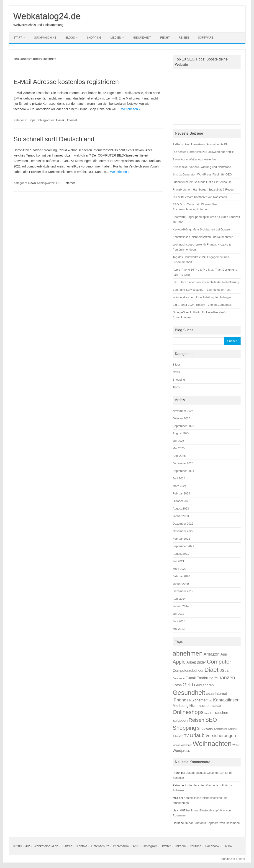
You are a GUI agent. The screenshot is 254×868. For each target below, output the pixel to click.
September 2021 (183, 546)
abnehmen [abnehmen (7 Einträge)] (188, 653)
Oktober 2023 (181, 501)
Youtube (196, 846)
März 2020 (180, 569)
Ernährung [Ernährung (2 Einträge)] (205, 678)
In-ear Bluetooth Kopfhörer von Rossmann (200, 197)
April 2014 (179, 599)
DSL (59, 183)
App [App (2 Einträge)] (224, 654)
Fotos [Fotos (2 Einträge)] (177, 685)
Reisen (184, 38)
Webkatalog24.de (47, 16)
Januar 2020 (181, 584)
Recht (165, 38)
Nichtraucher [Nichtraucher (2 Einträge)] (200, 706)
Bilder (176, 365)
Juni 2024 (179, 478)
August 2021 (181, 554)
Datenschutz (100, 846)
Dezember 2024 (183, 463)
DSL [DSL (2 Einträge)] (223, 671)
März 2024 (180, 486)
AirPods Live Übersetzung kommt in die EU (200, 144)
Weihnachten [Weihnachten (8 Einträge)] (212, 744)
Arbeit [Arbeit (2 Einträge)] (191, 662)
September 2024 (183, 471)
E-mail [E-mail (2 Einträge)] (191, 678)
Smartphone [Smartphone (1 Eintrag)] (221, 729)
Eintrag (67, 846)
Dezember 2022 (183, 524)
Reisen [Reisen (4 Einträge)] (196, 720)
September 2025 (183, 426)
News (32, 183)
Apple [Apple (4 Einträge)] (179, 662)
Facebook (212, 846)
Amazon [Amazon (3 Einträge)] (212, 654)
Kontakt (82, 846)
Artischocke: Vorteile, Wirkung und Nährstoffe (202, 167)
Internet (72, 120)
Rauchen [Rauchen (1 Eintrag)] (209, 713)
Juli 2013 (178, 614)
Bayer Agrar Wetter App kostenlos (194, 159)
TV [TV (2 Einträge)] (187, 736)
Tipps (32, 120)
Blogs (70, 38)
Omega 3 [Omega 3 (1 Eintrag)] (216, 706)
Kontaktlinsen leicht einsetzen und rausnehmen (203, 237)
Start (18, 38)
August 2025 (181, 433)
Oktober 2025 (181, 418)
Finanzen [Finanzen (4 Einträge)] (224, 678)
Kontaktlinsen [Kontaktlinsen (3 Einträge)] (226, 700)
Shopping (94, 38)
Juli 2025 (178, 441)
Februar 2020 (181, 576)
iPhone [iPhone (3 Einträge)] (180, 700)
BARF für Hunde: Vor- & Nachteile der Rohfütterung (206, 282)
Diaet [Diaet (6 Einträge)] (211, 670)
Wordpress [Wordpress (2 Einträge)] (181, 751)
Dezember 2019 (183, 591)
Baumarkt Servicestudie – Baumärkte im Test (202, 290)
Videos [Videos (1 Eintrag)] (176, 745)
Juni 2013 (179, 621)
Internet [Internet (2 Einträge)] (221, 694)
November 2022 (183, 531)
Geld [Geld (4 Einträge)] (188, 685)
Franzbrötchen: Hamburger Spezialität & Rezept (204, 190)
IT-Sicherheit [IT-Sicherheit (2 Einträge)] (197, 700)
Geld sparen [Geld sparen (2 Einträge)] (204, 685)
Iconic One (228, 859)
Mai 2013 (179, 629)
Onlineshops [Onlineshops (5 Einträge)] (188, 712)
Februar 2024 (181, 493)
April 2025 (179, 456)
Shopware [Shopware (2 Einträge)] (205, 728)
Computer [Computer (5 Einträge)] (219, 662)
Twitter (166, 846)
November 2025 (183, 411)
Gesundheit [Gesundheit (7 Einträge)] (189, 693)
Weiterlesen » (131, 109)
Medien (116, 38)
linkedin (180, 846)
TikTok (228, 846)
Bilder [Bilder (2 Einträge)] (201, 662)
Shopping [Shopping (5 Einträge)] (184, 728)
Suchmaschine (45, 38)
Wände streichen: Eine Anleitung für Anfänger (202, 297)
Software (206, 38)
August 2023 (181, 509)
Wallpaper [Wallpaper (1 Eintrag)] (186, 745)
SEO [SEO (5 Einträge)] (211, 720)
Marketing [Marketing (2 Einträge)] (181, 706)
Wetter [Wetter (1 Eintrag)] (236, 745)
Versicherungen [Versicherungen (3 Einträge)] (221, 736)
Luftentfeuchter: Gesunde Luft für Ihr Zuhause (202, 182)
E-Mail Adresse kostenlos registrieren (66, 82)
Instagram (150, 846)
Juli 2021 (178, 561)
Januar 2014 (181, 606)
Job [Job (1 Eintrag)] (210, 701)
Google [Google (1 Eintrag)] (210, 694)
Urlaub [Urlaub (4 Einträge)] (197, 735)
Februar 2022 (181, 539)
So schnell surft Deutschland (54, 139)
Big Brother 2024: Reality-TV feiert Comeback (202, 305)
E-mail (60, 120)
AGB (136, 846)
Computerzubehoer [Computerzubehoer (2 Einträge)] (188, 671)
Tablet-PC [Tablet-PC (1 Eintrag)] (178, 736)
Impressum (121, 846)
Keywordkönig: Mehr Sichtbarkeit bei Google (201, 229)
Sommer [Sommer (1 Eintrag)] (233, 729)
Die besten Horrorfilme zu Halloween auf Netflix (203, 152)
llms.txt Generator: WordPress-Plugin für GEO (202, 174)
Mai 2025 (179, 448)
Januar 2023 (181, 516)
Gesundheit (142, 38)
